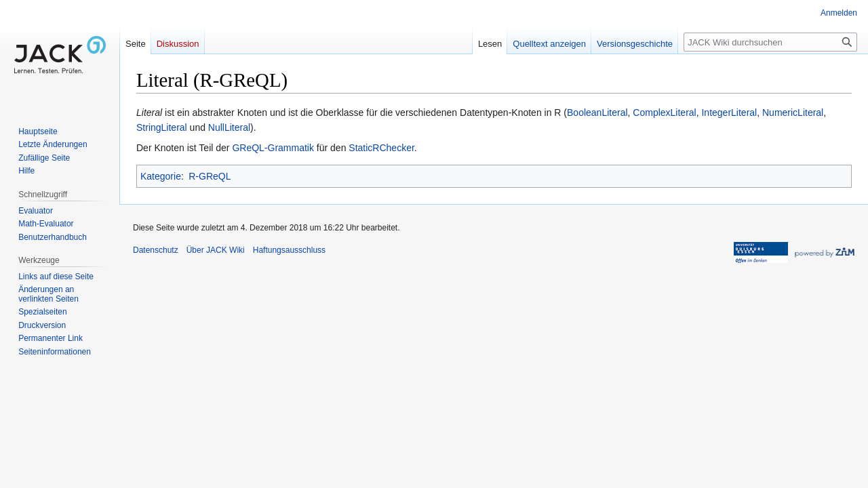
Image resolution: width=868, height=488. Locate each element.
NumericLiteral (793, 113)
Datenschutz (156, 250)
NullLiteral (229, 127)
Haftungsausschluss (289, 250)
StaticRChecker (381, 148)
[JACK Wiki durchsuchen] (770, 42)
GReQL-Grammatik (273, 148)
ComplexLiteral (664, 113)
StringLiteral (162, 127)
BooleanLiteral (597, 113)
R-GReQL (210, 176)
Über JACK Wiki (216, 250)
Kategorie (161, 176)
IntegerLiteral (729, 113)
